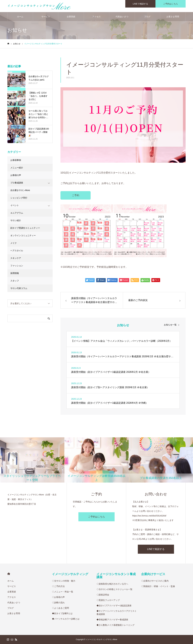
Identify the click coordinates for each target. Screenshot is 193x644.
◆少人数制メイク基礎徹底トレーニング (115, 625)
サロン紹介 (16, 220)
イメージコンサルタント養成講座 (116, 576)
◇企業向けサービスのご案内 (155, 581)
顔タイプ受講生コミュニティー (25, 228)
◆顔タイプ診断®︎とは (62, 613)
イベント (15, 205)
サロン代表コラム (19, 288)
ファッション (17, 266)
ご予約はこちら (96, 517)
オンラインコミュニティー (23, 235)
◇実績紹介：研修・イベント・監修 (158, 586)
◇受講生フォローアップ (108, 600)
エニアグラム (17, 213)
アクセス (96, 17)
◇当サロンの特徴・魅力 (64, 581)
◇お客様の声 (58, 597)
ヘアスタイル (17, 251)
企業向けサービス (153, 574)
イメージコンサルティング (70, 574)
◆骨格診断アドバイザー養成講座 (112, 620)
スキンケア (16, 258)
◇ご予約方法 (58, 586)
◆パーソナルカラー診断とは (66, 619)
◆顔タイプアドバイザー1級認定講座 (114, 606)
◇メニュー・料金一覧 (63, 592)
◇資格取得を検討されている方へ (112, 584)
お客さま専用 (173, 17)
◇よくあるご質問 (60, 608)
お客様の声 (16, 175)
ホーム (20, 17)
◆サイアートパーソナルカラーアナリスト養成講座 (117, 613)
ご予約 (76, 195)
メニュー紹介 (17, 168)
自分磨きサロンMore (20, 190)
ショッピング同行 (19, 198)
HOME (9, 574)
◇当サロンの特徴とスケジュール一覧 (114, 589)
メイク (14, 243)
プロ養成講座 (17, 183)
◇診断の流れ (58, 603)
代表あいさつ (122, 17)
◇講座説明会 (103, 595)
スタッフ (15, 281)
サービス (46, 17)
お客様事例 (16, 160)
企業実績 (71, 17)
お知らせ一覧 (170, 325)
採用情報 (15, 273)
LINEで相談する (156, 549)
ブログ (147, 17)
